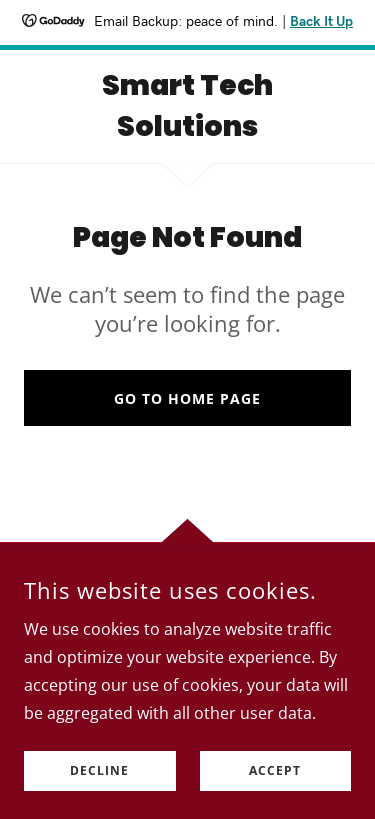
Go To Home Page (187, 398)
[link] (187, 106)
